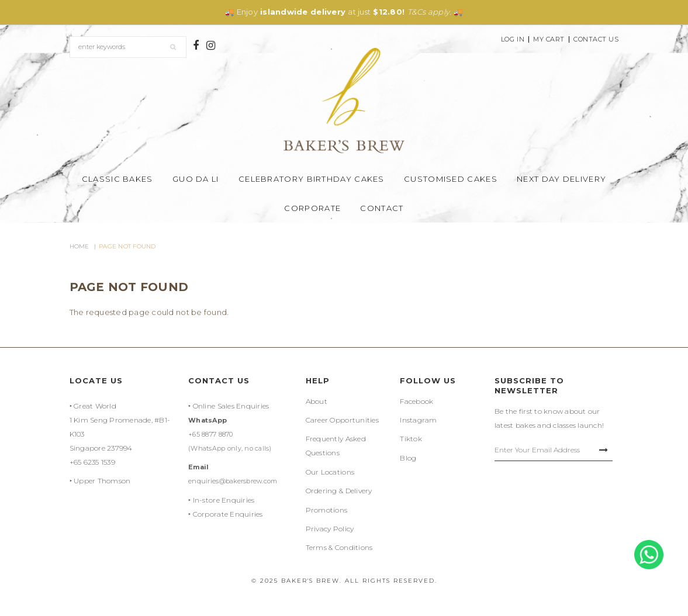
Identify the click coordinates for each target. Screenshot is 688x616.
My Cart (549, 39)
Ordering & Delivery (339, 491)
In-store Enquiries (224, 500)
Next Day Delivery (561, 179)
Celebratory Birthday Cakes (312, 179)
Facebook (416, 401)
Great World (95, 406)
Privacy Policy (330, 529)
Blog (408, 458)
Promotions (327, 510)
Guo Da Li (196, 179)
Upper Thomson (102, 481)
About (317, 401)
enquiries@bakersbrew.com (233, 481)
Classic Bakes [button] (117, 179)
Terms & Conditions (339, 547)
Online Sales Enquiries (231, 406)
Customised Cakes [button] (451, 179)
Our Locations (330, 472)
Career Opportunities (342, 420)
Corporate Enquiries (228, 514)
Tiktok (411, 439)
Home (79, 246)
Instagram (418, 420)
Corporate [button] (312, 208)
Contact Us (596, 39)
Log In (513, 39)
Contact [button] (382, 208)
